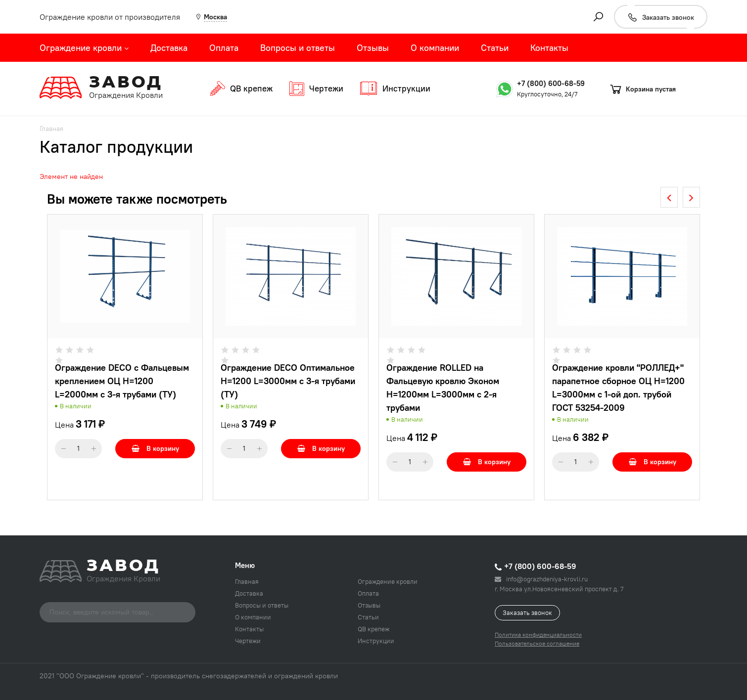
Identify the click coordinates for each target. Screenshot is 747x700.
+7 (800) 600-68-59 (551, 83)
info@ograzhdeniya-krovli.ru (541, 579)
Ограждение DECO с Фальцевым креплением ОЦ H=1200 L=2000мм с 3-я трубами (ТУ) (122, 381)
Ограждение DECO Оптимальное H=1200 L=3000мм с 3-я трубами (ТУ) (288, 381)
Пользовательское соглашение (537, 643)
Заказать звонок (527, 612)
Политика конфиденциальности (538, 634)
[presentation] (669, 197)
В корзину (155, 448)
